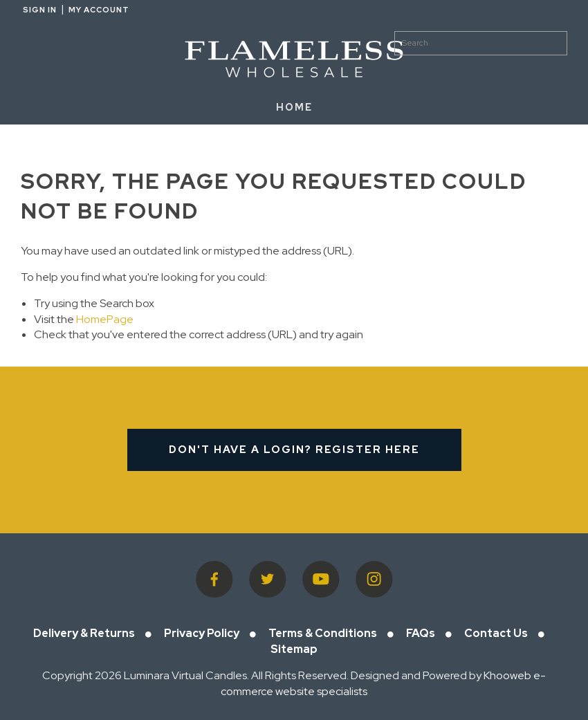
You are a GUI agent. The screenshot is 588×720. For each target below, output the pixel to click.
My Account (99, 10)
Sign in (40, 10)
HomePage (105, 319)
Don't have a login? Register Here (294, 450)
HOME (294, 107)
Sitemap (294, 649)
